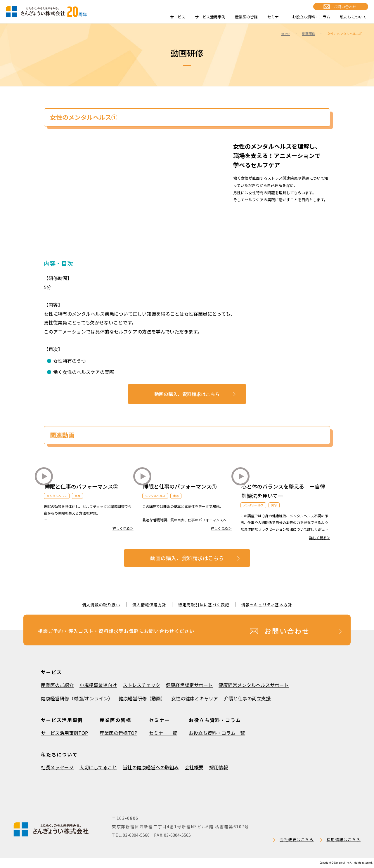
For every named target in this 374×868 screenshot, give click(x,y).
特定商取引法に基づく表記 (204, 605)
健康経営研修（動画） (142, 698)
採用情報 (219, 767)
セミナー (275, 17)
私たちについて (353, 17)
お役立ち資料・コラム (311, 17)
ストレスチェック (141, 685)
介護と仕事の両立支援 (247, 698)
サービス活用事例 (210, 17)
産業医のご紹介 (57, 685)
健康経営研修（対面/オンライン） (77, 698)
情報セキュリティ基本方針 (267, 605)
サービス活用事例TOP (64, 733)
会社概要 (194, 767)
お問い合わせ (345, 7)
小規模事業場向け (98, 685)
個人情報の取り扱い (101, 605)
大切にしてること (98, 767)
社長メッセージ (57, 767)
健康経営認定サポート (189, 685)
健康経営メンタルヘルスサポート (254, 685)
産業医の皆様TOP (118, 733)
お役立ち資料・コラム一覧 (217, 733)
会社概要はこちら (297, 840)
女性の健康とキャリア (195, 698)
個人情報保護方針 (149, 605)
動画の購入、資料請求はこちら (187, 394)
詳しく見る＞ (123, 528)
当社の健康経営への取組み (151, 767)
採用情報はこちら (344, 840)
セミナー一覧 (163, 733)
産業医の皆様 (246, 17)
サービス (178, 17)
